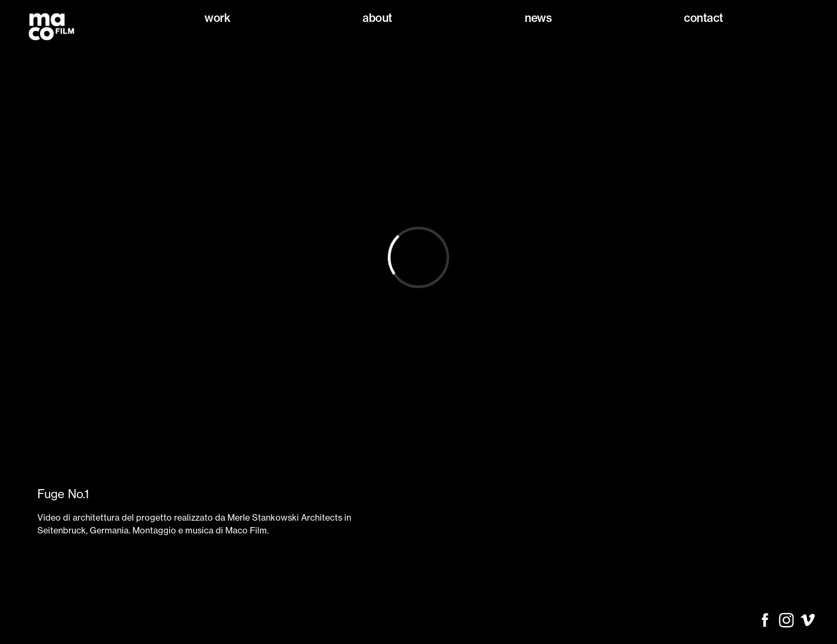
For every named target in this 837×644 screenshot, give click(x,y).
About (377, 18)
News (538, 18)
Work (217, 18)
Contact (704, 18)
